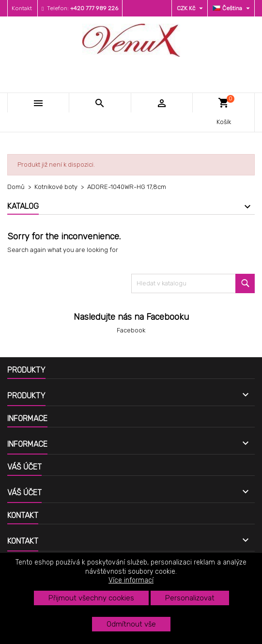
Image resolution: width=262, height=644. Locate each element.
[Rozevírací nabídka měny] (191, 8)
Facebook (131, 330)
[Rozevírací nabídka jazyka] (232, 8)
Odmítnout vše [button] (131, 624)
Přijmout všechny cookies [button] (91, 598)
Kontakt (22, 8)
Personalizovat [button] (190, 598)
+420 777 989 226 (94, 8)
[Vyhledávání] (193, 283)
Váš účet (24, 467)
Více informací (131, 580)
